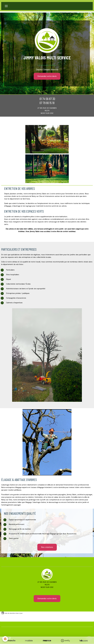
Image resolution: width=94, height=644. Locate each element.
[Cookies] (5, 639)
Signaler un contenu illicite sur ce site (63, 630)
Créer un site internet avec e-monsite (32, 630)
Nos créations (47, 547)
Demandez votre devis (47, 76)
